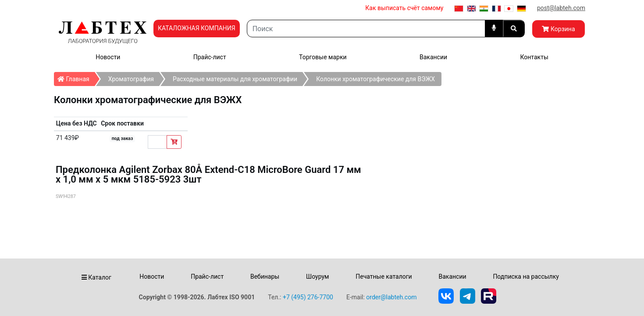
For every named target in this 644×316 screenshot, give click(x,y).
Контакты (534, 57)
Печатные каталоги (384, 276)
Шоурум (317, 276)
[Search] (366, 29)
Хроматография (131, 79)
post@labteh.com (561, 8)
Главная (76, 77)
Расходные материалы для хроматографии (235, 79)
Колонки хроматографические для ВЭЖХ (375, 79)
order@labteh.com (391, 297)
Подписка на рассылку (526, 276)
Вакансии (433, 57)
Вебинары (265, 276)
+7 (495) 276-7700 (308, 297)
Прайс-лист (210, 57)
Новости (108, 57)
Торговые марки (323, 57)
